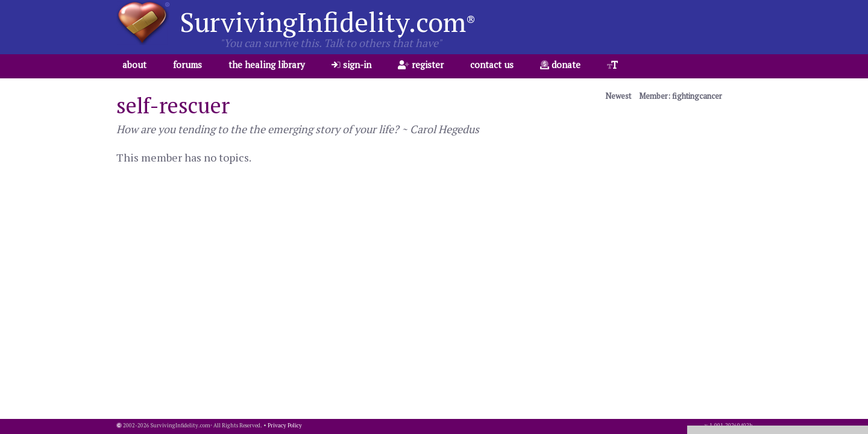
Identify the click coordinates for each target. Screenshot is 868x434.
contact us (492, 64)
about (134, 64)
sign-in (351, 64)
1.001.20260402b (731, 426)
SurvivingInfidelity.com (328, 22)
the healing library (267, 64)
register (421, 64)
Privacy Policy (285, 426)
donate (560, 64)
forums (187, 64)
